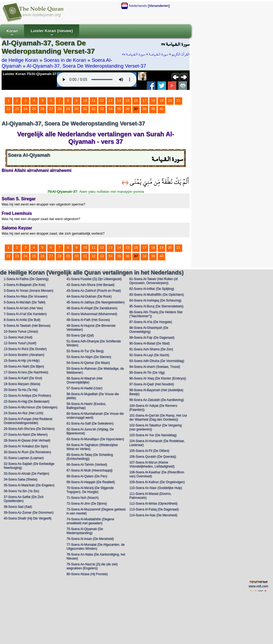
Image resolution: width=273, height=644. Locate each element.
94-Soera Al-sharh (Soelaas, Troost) (155, 367)
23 (17, 109)
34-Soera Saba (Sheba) (21, 479)
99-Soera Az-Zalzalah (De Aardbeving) (157, 400)
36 (128, 109)
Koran (12, 33)
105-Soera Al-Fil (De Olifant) (149, 451)
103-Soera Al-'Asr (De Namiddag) (153, 435)
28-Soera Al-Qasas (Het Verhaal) (27, 440)
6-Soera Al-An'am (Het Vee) (23, 308)
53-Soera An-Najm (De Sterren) (89, 357)
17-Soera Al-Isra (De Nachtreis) (26, 372)
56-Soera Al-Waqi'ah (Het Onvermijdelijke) (84, 380)
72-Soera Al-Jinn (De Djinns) (87, 503)
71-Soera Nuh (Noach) (82, 498)
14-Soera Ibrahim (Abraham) (24, 355)
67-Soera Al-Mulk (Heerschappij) (89, 470)
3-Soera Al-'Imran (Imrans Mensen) (29, 291)
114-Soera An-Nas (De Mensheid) (153, 515)
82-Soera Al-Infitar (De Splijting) (152, 289)
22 (9, 109)
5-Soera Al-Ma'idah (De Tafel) (25, 302)
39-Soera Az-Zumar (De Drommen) (29, 512)
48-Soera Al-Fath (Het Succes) (88, 320)
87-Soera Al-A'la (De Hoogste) (151, 322)
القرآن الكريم (181, 54)
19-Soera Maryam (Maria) (22, 384)
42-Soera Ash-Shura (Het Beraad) (90, 285)
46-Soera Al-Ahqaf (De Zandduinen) (92, 308)
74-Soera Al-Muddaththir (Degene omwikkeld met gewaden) (90, 521)
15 (128, 100)
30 (77, 109)
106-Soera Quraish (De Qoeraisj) (153, 457)
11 (94, 100)
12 (102, 100)
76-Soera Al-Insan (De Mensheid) (90, 539)
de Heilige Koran (20, 60)
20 (170, 100)
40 (162, 109)
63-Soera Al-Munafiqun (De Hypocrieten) (95, 439)
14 (119, 100)
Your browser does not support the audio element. (97, 80)
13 (111, 100)
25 (34, 109)
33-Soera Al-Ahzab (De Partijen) (26, 474)
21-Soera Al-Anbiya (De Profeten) (27, 396)
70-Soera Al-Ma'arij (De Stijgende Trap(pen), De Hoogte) (90, 490)
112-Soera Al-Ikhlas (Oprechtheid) (153, 503)
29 (68, 109)
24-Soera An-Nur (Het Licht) (24, 413)
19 (162, 100)
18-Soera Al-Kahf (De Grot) (23, 378)
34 (111, 109)
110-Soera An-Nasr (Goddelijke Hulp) (156, 488)
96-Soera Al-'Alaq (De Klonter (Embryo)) (158, 378)
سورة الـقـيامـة (159, 54)
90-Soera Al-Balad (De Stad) (150, 343)
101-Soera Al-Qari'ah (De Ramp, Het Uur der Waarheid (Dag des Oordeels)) (158, 417)
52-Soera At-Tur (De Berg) (85, 351)
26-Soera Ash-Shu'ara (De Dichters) (29, 429)
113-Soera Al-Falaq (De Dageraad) (154, 509)
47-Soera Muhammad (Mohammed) (92, 314)
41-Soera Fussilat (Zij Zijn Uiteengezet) (94, 279)
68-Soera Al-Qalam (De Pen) (87, 476)
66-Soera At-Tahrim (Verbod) (87, 465)
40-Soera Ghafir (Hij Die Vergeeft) (28, 518)
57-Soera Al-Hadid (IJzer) (84, 388)
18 (153, 100)
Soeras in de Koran (65, 60)
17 (145, 100)
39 (153, 109)
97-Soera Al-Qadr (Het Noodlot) (152, 384)
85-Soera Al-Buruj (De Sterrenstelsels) (156, 306)
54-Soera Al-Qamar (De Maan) (88, 363)
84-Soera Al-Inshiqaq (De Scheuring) (155, 300)
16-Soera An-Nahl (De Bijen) (24, 366)
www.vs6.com (258, 586)
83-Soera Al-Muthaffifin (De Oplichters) (157, 295)
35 (119, 109)
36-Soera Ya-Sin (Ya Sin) (21, 491)
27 (51, 109)
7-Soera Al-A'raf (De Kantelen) (25, 314)
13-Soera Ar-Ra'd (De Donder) (25, 349)
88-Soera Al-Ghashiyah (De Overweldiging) (149, 330)
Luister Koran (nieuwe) (52, 33)
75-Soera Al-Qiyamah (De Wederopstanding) (85, 531)
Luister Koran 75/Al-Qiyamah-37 (29, 74)
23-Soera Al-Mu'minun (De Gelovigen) (31, 407)
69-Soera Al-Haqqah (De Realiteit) (91, 482)
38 (145, 109)
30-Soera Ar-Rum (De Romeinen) (27, 452)
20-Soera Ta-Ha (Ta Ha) (21, 390)
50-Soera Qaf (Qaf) (80, 335)
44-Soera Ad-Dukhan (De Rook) (89, 296)
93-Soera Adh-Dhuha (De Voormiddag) (157, 361)
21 (179, 100)
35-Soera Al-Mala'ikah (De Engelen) (29, 485)
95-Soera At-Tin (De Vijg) (147, 373)
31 (85, 109)
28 (60, 109)
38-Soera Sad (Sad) (18, 507)
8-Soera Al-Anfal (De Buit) (22, 320)
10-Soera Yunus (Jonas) (21, 331)
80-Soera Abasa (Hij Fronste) (87, 574)
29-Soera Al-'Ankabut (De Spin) (26, 446)
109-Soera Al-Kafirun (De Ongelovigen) (157, 482)
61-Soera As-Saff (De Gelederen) (90, 423)
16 (136, 100)
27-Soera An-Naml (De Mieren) (26, 435)
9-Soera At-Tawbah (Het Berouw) (27, 326)
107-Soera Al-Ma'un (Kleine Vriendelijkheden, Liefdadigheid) (152, 464)
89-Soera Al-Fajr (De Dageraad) (152, 338)
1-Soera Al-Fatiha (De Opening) (26, 279)
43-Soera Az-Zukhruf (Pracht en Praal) (94, 291)
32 (94, 109)
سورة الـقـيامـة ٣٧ (134, 54)
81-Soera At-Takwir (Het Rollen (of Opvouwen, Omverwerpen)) (153, 281)
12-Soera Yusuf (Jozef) (20, 343)
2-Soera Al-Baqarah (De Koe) (25, 285)
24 (26, 109)
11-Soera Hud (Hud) (18, 337)
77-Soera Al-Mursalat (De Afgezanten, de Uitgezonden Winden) (95, 547)
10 (85, 100)
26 (43, 109)
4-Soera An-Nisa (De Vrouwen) (26, 296)
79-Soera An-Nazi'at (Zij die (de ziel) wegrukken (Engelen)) (92, 566)
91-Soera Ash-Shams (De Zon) (151, 349)
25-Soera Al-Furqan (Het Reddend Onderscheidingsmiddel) (28, 421)
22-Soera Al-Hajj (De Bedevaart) (27, 401)
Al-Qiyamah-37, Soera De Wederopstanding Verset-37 (86, 66)
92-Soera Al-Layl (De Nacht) (149, 355)
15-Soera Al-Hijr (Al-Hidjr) (22, 361)
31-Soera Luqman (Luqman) (24, 458)
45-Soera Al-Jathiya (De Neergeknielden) (95, 302)
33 (102, 109)
